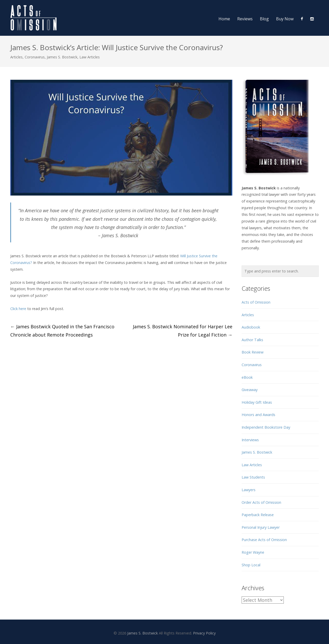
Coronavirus (35, 57)
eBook (247, 377)
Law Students (253, 477)
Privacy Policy (204, 633)
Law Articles (90, 57)
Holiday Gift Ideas (257, 402)
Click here (18, 309)
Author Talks (252, 340)
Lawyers (249, 490)
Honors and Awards (258, 415)
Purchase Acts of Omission (264, 540)
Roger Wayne (253, 552)
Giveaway (250, 390)
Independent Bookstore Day (266, 427)
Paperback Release (258, 515)
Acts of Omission (256, 302)
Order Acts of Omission (261, 502)
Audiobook (251, 327)
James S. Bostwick (62, 57)
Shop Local (251, 565)
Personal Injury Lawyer (261, 527)
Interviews (250, 440)
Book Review (253, 352)
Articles (16, 57)
